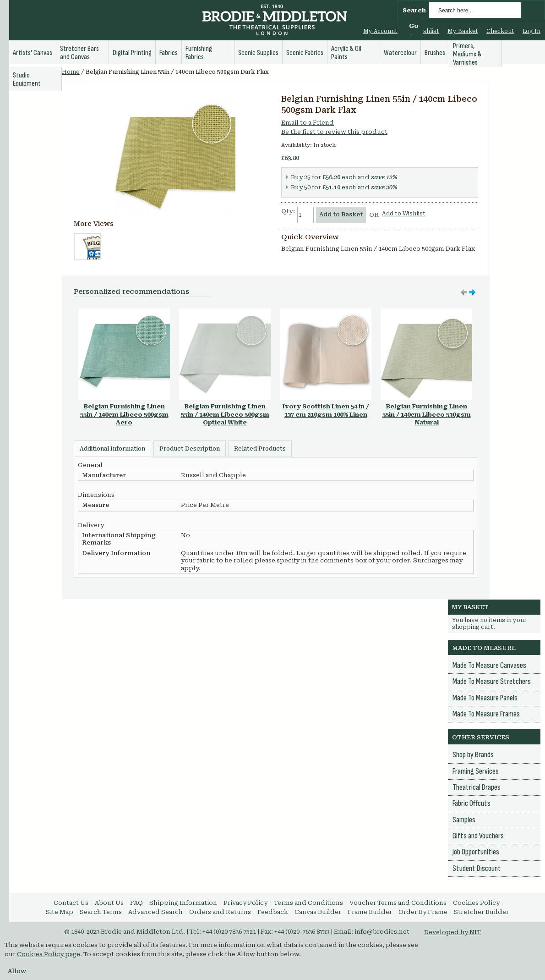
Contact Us (71, 903)
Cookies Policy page (49, 954)
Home (71, 72)
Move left (472, 292)
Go (414, 26)
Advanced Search (155, 912)
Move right (464, 292)
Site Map (60, 912)
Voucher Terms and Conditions (398, 903)
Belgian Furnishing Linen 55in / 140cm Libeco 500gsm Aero (124, 414)
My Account (380, 31)
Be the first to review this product (334, 132)
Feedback (273, 912)
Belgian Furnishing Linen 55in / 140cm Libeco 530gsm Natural (427, 414)
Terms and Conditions (308, 903)
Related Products (260, 449)
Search (414, 10)
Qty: (288, 211)
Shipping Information (183, 903)
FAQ (136, 903)
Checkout (500, 31)
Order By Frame (423, 912)
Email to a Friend (308, 123)
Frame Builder (370, 912)
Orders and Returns (220, 912)
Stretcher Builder (481, 912)
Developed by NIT (452, 932)
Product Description (190, 449)
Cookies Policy (476, 903)
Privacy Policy (245, 903)
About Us (109, 903)
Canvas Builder (318, 912)
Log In (531, 31)
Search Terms (101, 912)
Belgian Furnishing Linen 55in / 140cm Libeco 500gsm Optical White (225, 414)
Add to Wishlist (404, 214)
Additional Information (112, 449)
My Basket (463, 31)
